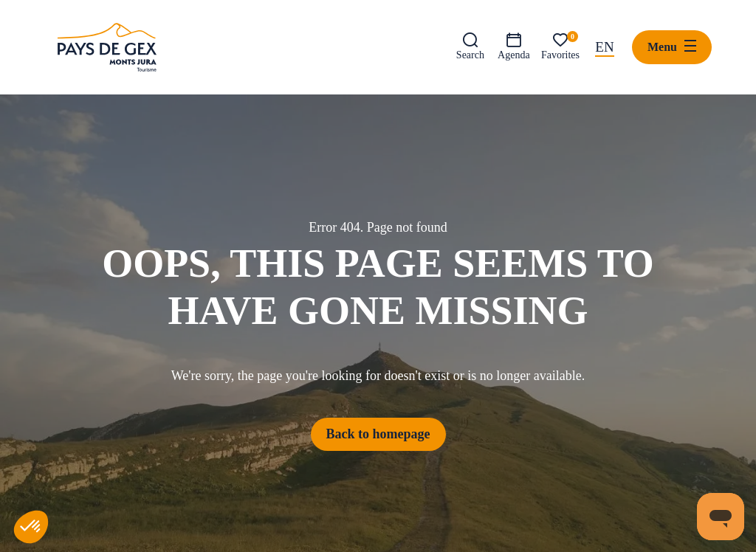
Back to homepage (378, 434)
